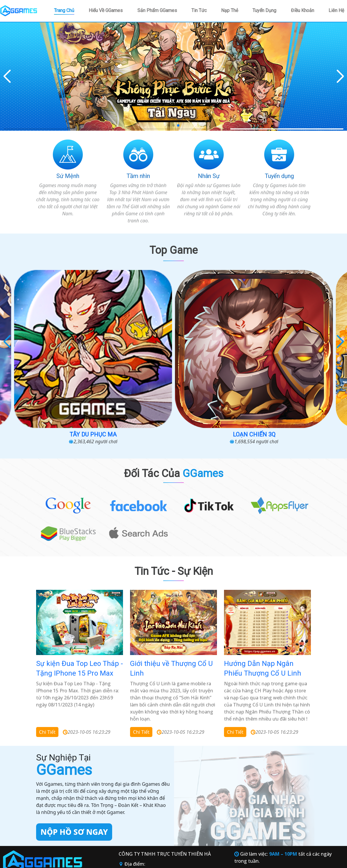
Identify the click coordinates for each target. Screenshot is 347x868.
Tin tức (199, 10)
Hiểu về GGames (106, 10)
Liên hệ (336, 10)
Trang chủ (64, 10)
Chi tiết (47, 643)
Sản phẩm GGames (157, 10)
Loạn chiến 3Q (215, 345)
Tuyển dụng (264, 10)
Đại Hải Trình (299, 345)
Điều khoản (303, 10)
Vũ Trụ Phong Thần (49, 345)
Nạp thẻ (230, 10)
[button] (340, 77)
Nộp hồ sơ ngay (74, 743)
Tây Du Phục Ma (132, 345)
